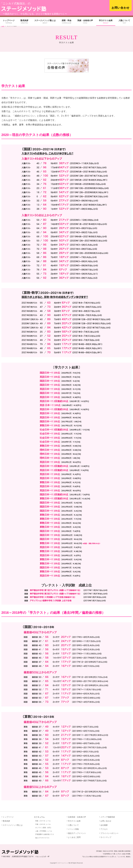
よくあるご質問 (74, 837)
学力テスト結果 (106, 22)
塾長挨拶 (24, 22)
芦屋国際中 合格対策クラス (45, 834)
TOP (3, 26)
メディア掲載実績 (108, 817)
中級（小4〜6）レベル (43, 824)
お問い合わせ (121, 8)
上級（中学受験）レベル (44, 831)
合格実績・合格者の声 (77, 817)
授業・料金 (67, 22)
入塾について (124, 22)
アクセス (104, 829)
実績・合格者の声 (85, 22)
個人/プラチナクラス (42, 838)
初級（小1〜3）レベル (43, 821)
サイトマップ (106, 837)
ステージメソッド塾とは (45, 22)
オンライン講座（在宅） (44, 828)
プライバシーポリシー (109, 833)
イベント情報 (73, 829)
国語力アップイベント (77, 833)
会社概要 (104, 825)
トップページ (9, 22)
